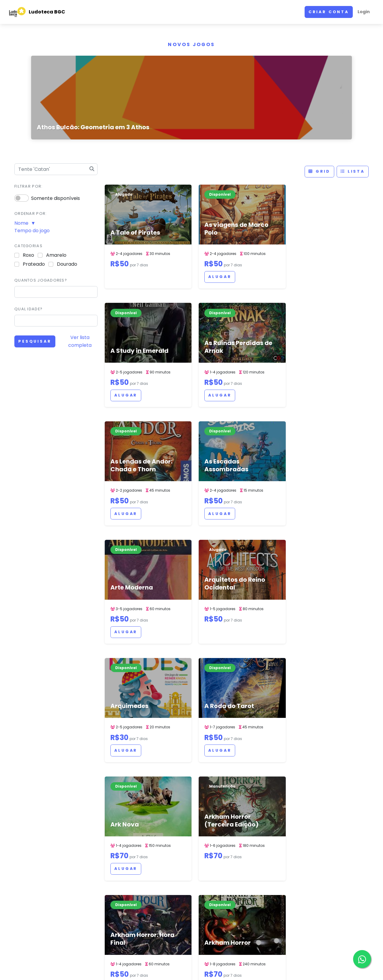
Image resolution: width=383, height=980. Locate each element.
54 (248, 802)
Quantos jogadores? (41, 280)
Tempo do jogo (32, 231)
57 (271, 802)
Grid (319, 171)
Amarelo (56, 255)
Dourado (67, 264)
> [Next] (283, 802)
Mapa (259, 870)
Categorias (28, 246)
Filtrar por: (28, 186)
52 (221, 802)
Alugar (194, 284)
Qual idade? (28, 309)
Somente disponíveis (56, 198)
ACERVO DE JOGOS (242, 966)
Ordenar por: (31, 214)
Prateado (34, 264)
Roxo (28, 255)
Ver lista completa (80, 341)
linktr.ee (261, 878)
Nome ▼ (25, 223)
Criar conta (329, 12)
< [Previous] (190, 802)
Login (364, 12)
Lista (353, 171)
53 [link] (234, 802)
